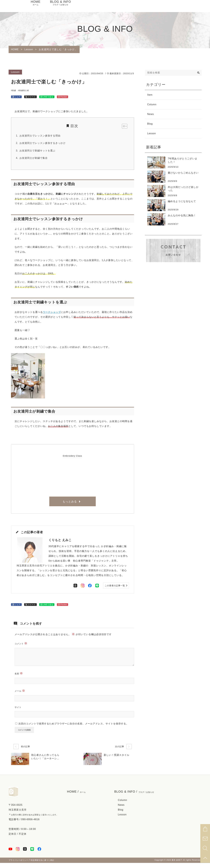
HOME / (76, 797)
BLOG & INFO (61, 6)
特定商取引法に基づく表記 (42, 865)
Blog (121, 815)
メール (20, 696)
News (121, 810)
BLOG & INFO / (134, 797)
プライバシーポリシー (18, 865)
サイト (18, 712)
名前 (19, 678)
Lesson (122, 820)
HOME (36, 6)
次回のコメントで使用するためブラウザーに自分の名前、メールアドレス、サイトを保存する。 (73, 729)
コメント (21, 648)
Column (122, 805)
